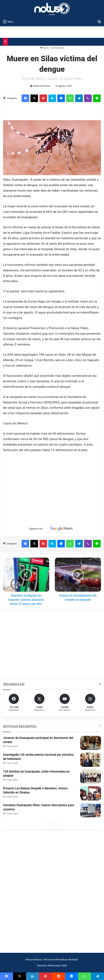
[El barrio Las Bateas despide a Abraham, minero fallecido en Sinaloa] (91, 793)
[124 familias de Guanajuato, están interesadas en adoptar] (91, 777)
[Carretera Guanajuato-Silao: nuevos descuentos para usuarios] (91, 810)
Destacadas (57, 48)
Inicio (44, 48)
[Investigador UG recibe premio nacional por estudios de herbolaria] (91, 760)
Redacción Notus (42, 86)
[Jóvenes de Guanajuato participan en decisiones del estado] (91, 743)
